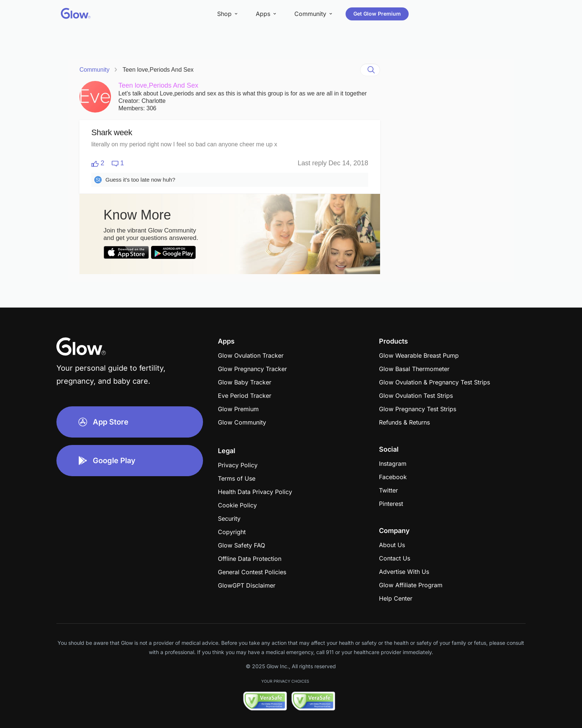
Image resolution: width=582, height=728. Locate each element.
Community (94, 70)
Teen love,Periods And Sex (158, 70)
